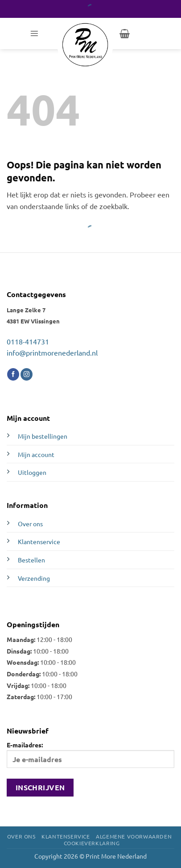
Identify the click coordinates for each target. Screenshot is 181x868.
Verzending (34, 578)
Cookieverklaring (92, 843)
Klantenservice (39, 541)
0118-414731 (28, 341)
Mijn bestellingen (43, 436)
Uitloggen (32, 472)
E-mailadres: (90, 754)
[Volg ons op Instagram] (27, 374)
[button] (34, 34)
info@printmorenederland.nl (52, 352)
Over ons (30, 524)
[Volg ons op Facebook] (13, 374)
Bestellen (31, 560)
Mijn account (36, 454)
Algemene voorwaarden (134, 836)
